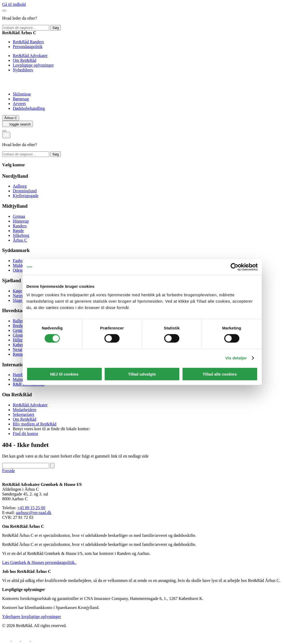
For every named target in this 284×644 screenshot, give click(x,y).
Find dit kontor (26, 434)
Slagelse (20, 300)
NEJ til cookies (64, 374)
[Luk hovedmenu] (4, 11)
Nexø (17, 349)
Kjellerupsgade (26, 196)
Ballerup (20, 321)
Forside (9, 471)
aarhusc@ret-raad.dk (34, 513)
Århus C (20, 240)
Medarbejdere (25, 410)
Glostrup (20, 335)
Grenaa (19, 216)
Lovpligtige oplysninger (33, 65)
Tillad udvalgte (142, 374)
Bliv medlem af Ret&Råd (35, 424)
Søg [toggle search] (56, 28)
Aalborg (20, 186)
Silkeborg (21, 235)
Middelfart (22, 265)
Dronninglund (25, 191)
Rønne (18, 354)
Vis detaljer (236, 358)
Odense (19, 270)
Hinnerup (21, 221)
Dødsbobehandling (29, 108)
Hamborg (21, 375)
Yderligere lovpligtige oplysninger (31, 617)
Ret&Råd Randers (28, 42)
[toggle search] (18, 124)
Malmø (19, 379)
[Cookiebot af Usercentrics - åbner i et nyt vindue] (234, 267)
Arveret (19, 104)
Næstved (20, 296)
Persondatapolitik (28, 47)
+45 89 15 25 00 (31, 508)
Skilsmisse (22, 94)
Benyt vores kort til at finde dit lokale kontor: (51, 429)
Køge (17, 291)
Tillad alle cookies (220, 374)
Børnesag (21, 99)
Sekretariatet (24, 414)
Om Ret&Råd (24, 60)
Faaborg (20, 261)
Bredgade (21, 326)
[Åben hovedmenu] (4, 131)
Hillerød (20, 340)
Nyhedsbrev (23, 70)
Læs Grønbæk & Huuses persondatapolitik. (39, 562)
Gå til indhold (14, 4)
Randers (20, 226)
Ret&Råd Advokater (30, 56)
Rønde (18, 231)
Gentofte (20, 330)
